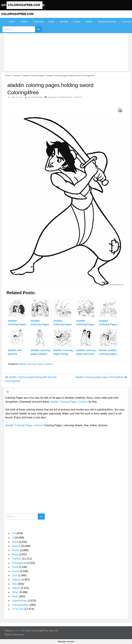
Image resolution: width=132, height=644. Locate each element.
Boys (15, 554)
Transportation (107, 22)
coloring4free (35, 97)
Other (77, 22)
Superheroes (20, 601)
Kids (15, 584)
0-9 (14, 533)
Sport (89, 22)
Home (8, 76)
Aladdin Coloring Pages (33, 76)
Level (17, 631)
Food (52, 22)
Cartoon (38, 22)
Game (16, 571)
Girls (15, 575)
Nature (64, 22)
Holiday (16, 580)
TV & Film (18, 609)
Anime (16, 550)
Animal (24, 22)
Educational (19, 563)
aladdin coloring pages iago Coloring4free (100, 377)
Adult (12, 22)
